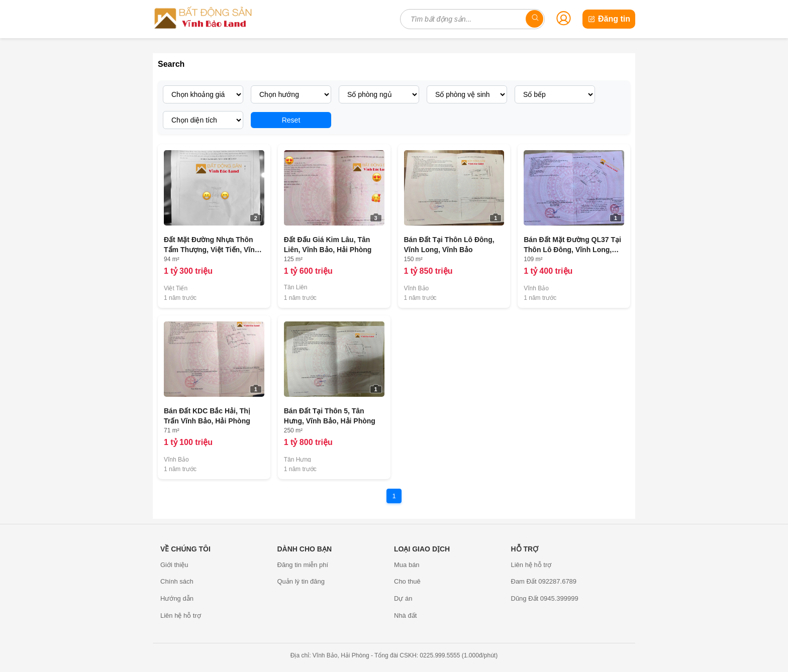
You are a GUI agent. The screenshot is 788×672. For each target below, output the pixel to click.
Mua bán (407, 565)
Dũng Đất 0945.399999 (545, 598)
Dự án (403, 598)
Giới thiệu (174, 565)
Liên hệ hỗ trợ (181, 615)
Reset (291, 120)
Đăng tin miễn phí (303, 565)
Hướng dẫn (177, 598)
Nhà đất (405, 615)
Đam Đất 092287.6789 (544, 581)
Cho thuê (407, 581)
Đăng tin (609, 19)
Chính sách (177, 581)
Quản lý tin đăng (301, 581)
